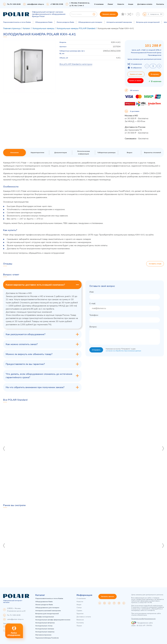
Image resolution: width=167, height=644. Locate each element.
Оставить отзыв (155, 264)
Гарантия (80, 614)
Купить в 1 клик (136, 74)
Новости (121, 4)
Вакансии (80, 620)
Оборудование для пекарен (90, 22)
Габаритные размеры (106, 153)
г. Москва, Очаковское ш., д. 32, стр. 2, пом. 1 (80, 4)
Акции (131, 4)
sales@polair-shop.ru (35, 4)
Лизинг (110, 4)
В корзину (155, 74)
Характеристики (37, 153)
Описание (14, 153)
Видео (130, 153)
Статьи (79, 608)
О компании (99, 4)
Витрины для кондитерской (148, 22)
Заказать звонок (109, 14)
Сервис (79, 611)
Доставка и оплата (145, 4)
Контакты (160, 4)
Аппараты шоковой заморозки (119, 22)
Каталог (40, 595)
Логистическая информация (83, 153)
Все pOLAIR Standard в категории (76, 64)
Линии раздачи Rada (65, 22)
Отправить (96, 350)
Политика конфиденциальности (143, 619)
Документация (61, 153)
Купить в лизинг (135, 81)
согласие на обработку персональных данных (123, 351)
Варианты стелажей (153, 153)
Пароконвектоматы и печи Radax (17, 22)
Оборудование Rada (44, 22)
